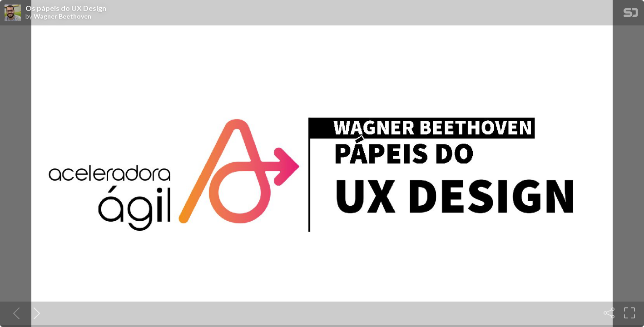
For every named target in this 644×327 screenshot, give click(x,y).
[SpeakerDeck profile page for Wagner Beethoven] (13, 13)
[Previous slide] (15, 313)
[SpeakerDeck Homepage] (631, 14)
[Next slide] (35, 313)
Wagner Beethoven (62, 16)
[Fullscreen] (629, 313)
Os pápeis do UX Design (66, 8)
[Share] (609, 313)
